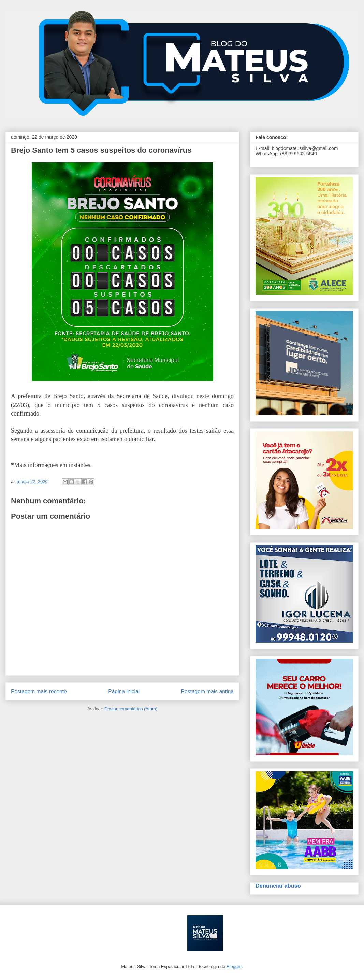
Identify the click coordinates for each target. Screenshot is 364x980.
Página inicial (124, 691)
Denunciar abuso (278, 886)
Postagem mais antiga (207, 691)
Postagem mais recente (39, 691)
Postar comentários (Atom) (131, 709)
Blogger (234, 967)
